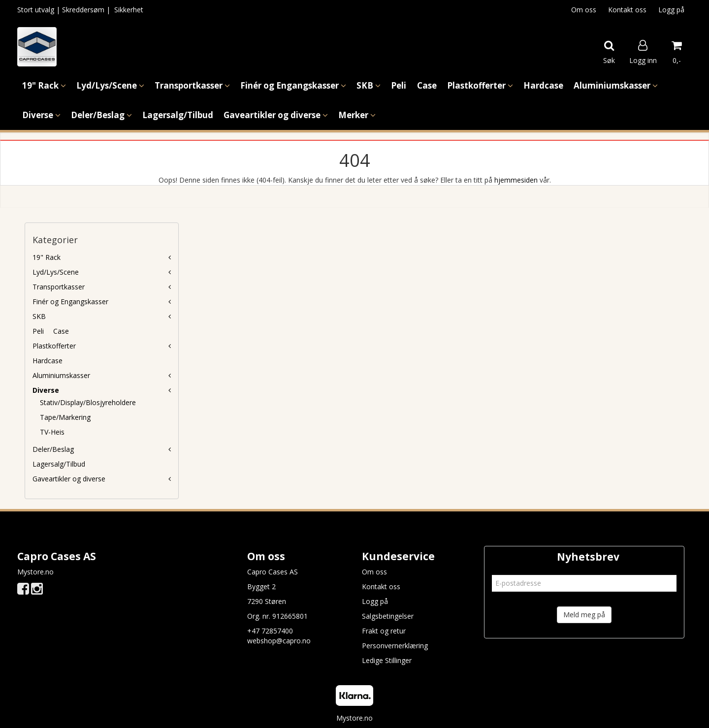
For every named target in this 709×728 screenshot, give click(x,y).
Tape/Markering (65, 417)
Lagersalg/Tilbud (59, 464)
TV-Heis (52, 432)
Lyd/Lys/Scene (56, 272)
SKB (39, 316)
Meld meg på (584, 615)
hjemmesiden (516, 180)
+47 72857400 (270, 631)
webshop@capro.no (279, 641)
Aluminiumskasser (61, 375)
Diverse (46, 390)
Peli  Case (51, 331)
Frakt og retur (384, 631)
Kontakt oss (627, 10)
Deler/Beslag (53, 449)
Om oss (584, 10)
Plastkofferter (54, 346)
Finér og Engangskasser (70, 301)
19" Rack (47, 257)
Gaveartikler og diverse (69, 479)
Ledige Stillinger (387, 660)
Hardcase (48, 361)
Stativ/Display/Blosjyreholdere (88, 402)
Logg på (671, 10)
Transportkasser (59, 287)
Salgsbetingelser (388, 616)
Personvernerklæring (395, 646)
